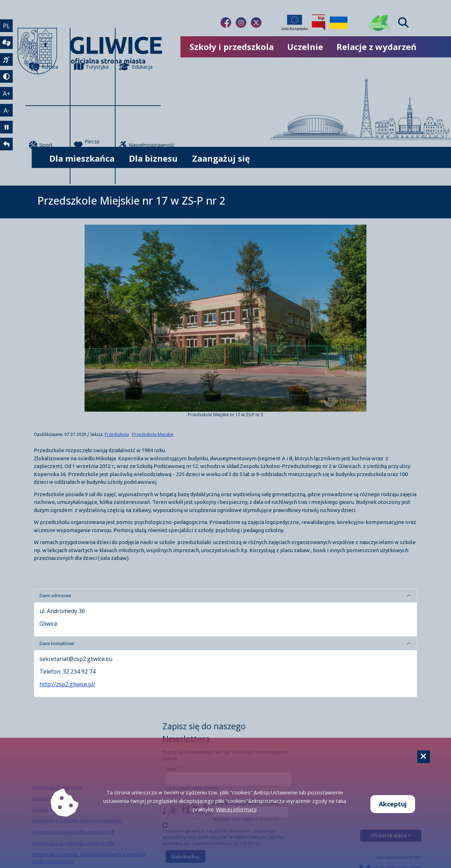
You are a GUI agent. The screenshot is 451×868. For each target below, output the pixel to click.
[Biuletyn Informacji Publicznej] (319, 23)
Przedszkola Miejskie (153, 434)
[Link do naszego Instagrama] (241, 23)
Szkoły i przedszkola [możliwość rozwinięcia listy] (232, 47)
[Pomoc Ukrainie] (339, 23)
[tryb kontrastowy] (6, 76)
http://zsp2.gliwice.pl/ (67, 684)
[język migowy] (6, 60)
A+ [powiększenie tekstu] (7, 93)
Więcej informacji (236, 809)
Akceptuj (393, 804)
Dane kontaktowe (57, 644)
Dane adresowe (55, 596)
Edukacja (136, 67)
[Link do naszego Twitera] (256, 23)
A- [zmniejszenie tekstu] (7, 110)
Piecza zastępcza (91, 145)
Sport (41, 145)
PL (7, 26)
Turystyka (91, 67)
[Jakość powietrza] (379, 23)
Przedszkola (117, 434)
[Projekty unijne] (295, 23)
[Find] (403, 23)
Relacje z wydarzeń (376, 47)
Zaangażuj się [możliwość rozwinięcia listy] (221, 158)
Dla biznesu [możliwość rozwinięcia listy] (153, 158)
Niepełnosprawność (140, 145)
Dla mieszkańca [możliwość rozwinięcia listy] (82, 158)
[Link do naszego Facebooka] (226, 23)
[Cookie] (424, 757)
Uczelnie (305, 47)
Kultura (44, 67)
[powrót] (6, 144)
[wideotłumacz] (6, 43)
